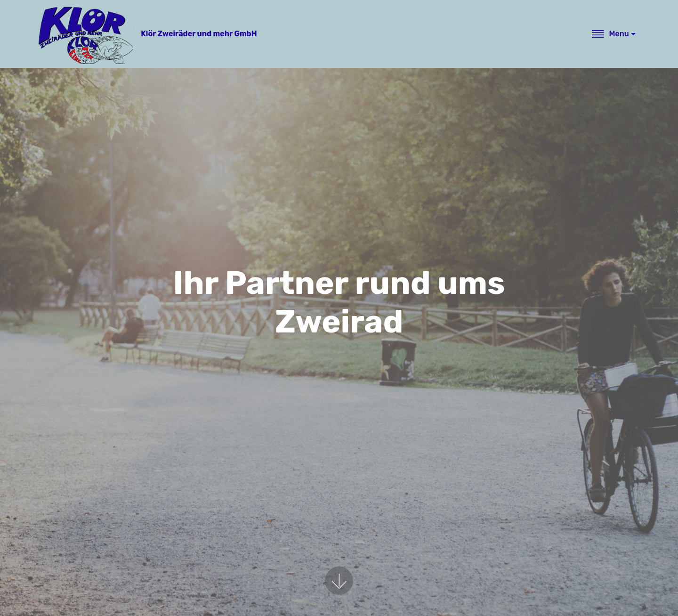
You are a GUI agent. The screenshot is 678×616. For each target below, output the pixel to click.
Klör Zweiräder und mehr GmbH (199, 34)
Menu (610, 34)
